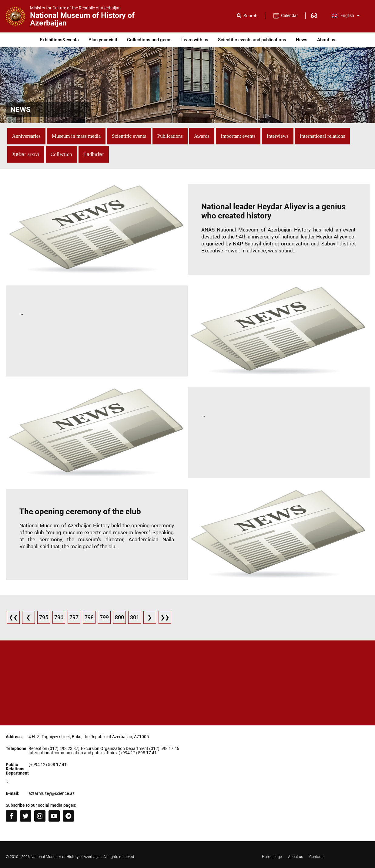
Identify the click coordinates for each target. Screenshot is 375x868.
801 (135, 617)
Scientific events (129, 136)
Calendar (289, 15)
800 (119, 617)
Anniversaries (26, 136)
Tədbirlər (94, 154)
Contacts (317, 857)
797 (74, 617)
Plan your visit (103, 40)
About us (326, 40)
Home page (272, 857)
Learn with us (195, 40)
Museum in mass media (76, 136)
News (302, 40)
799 (104, 617)
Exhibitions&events (59, 40)
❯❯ (165, 617)
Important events (238, 136)
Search (250, 16)
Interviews (278, 136)
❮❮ (13, 617)
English (346, 15)
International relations (323, 136)
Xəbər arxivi (26, 154)
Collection (61, 154)
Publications (170, 136)
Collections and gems (149, 40)
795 (44, 617)
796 (59, 617)
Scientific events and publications (252, 40)
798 (89, 617)
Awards (202, 136)
